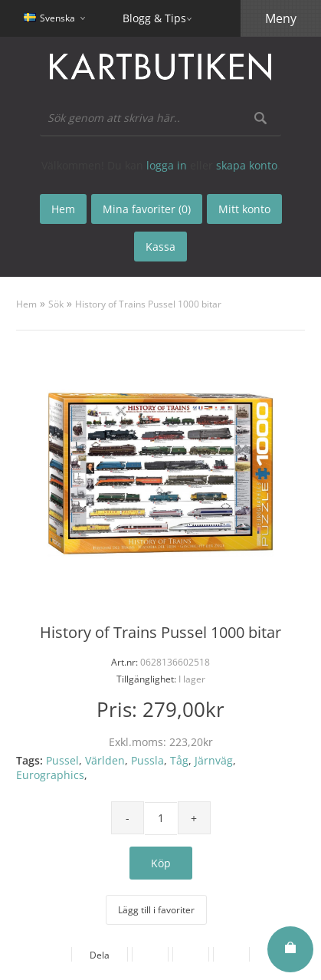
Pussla (147, 760)
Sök (56, 304)
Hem (26, 304)
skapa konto (247, 165)
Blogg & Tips (154, 18)
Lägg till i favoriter (156, 910)
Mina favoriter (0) (147, 209)
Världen (105, 760)
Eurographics (50, 775)
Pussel (62, 760)
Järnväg (214, 760)
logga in (167, 165)
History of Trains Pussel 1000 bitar (148, 304)
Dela (100, 955)
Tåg (179, 760)
